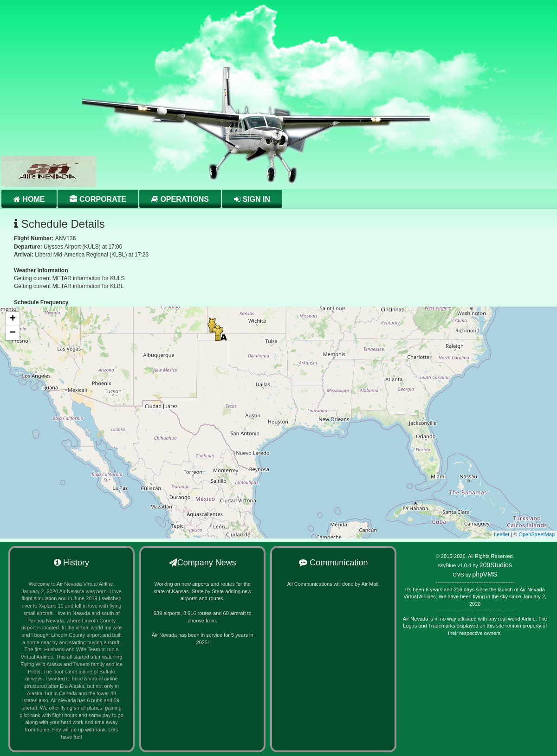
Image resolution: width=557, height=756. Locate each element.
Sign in (252, 199)
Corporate (98, 199)
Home (29, 199)
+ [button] (13, 319)
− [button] (13, 333)
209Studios (496, 565)
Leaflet (502, 534)
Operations (180, 199)
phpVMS (485, 574)
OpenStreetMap (537, 534)
